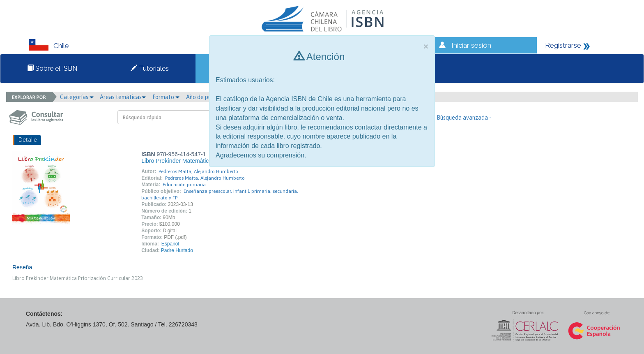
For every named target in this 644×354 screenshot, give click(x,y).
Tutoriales (150, 68)
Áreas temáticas (123, 97)
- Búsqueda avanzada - (462, 118)
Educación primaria (184, 185)
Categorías (77, 97)
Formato (166, 97)
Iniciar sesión (471, 45)
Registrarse (563, 45)
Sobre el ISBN (52, 68)
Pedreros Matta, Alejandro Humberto (198, 171)
